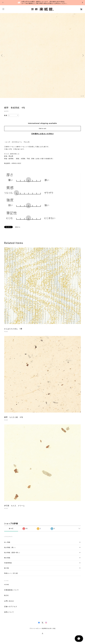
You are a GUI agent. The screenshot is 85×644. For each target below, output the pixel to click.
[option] (42, 55)
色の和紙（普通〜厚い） (13, 553)
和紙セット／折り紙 (11, 573)
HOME (7, 585)
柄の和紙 (7, 558)
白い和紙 (7, 542)
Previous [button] (2, 55)
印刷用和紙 (8, 563)
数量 (6, 115)
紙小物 (6, 568)
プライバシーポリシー (35, 628)
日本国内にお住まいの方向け (43, 134)
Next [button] (83, 55)
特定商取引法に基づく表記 (49, 628)
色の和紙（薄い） (10, 547)
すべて (11, 529)
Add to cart (42, 129)
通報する (18, 227)
